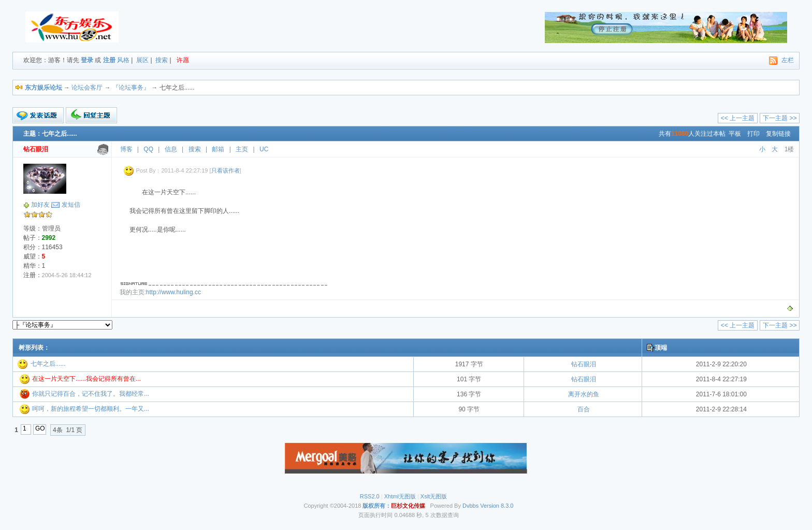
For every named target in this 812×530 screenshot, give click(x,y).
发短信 (71, 205)
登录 (87, 60)
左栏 (788, 60)
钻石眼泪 (584, 364)
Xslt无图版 (434, 496)
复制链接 (778, 134)
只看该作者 (226, 170)
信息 (171, 149)
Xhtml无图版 (400, 496)
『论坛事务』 (131, 88)
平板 (735, 134)
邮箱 (218, 149)
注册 (109, 60)
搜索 (162, 60)
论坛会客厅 (87, 88)
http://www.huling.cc (173, 292)
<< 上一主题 (738, 118)
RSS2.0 (370, 496)
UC (264, 149)
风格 (123, 60)
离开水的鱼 (584, 394)
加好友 (40, 205)
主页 (242, 149)
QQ (148, 149)
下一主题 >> (780, 118)
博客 (126, 149)
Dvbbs (470, 506)
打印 (753, 134)
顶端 (661, 348)
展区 (142, 60)
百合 (584, 409)
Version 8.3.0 (497, 506)
